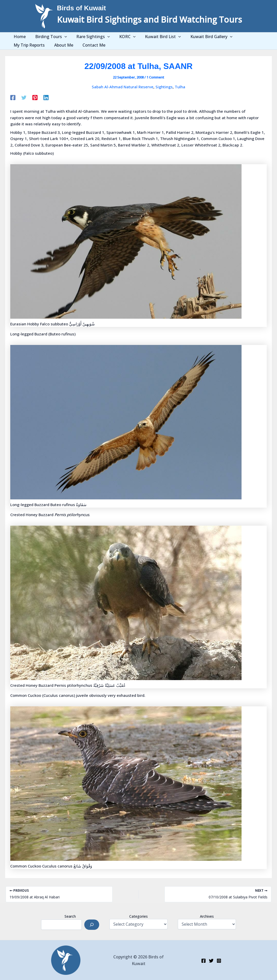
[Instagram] (219, 961)
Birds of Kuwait (82, 8)
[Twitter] (24, 97)
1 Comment (155, 77)
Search (70, 916)
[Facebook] (13, 97)
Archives (207, 916)
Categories (138, 916)
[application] (62, 37)
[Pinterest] (35, 97)
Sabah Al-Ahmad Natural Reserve (123, 87)
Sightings (164, 87)
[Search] (92, 925)
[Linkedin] (46, 97)
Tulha (180, 87)
